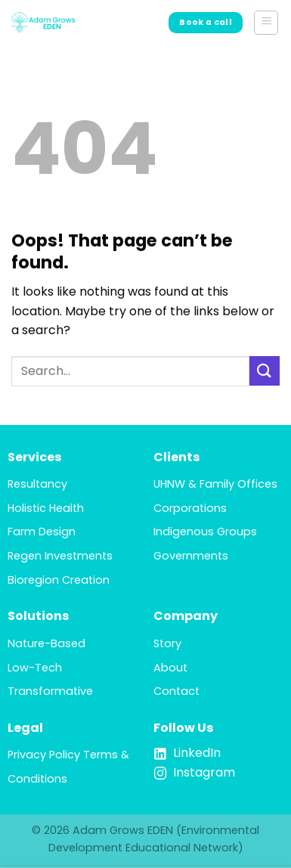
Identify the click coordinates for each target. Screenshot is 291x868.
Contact (176, 691)
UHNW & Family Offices (215, 484)
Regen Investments (60, 556)
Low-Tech (35, 668)
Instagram (204, 772)
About (170, 668)
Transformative (50, 691)
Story (167, 643)
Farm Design (42, 532)
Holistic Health (46, 508)
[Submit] (265, 371)
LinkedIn (197, 753)
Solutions (38, 616)
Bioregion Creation (59, 580)
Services (34, 457)
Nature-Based (46, 643)
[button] (266, 23)
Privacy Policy (44, 755)
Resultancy (37, 484)
